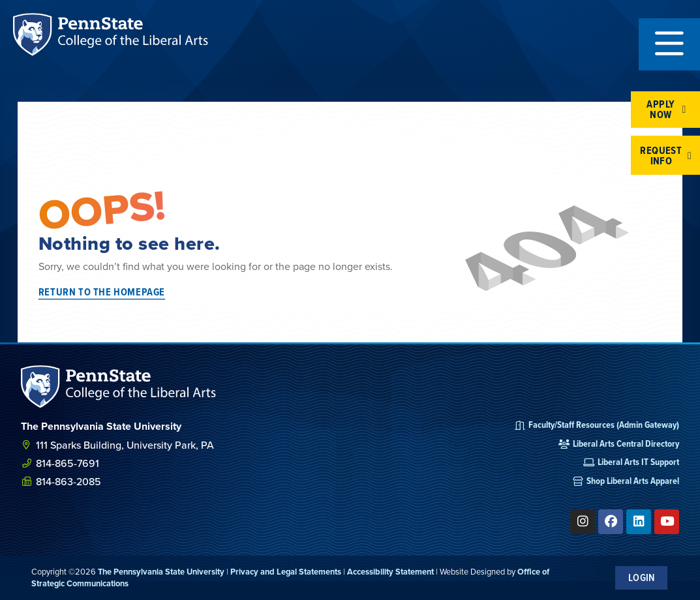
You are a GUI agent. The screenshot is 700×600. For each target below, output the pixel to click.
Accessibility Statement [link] (390, 572)
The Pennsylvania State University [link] (161, 572)
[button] (669, 44)
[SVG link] (119, 387)
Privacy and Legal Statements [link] (286, 572)
